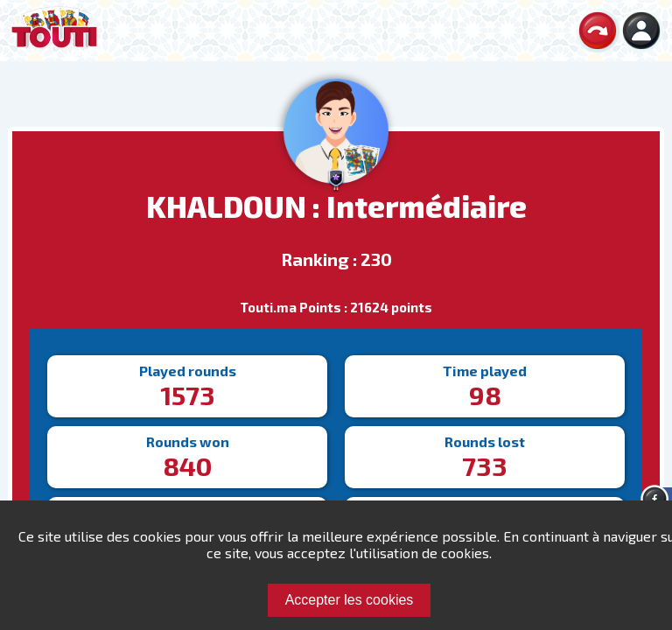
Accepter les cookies (350, 600)
